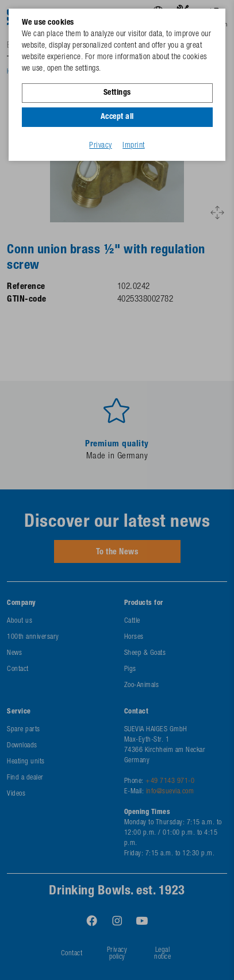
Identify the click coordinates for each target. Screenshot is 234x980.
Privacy (101, 146)
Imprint (134, 146)
